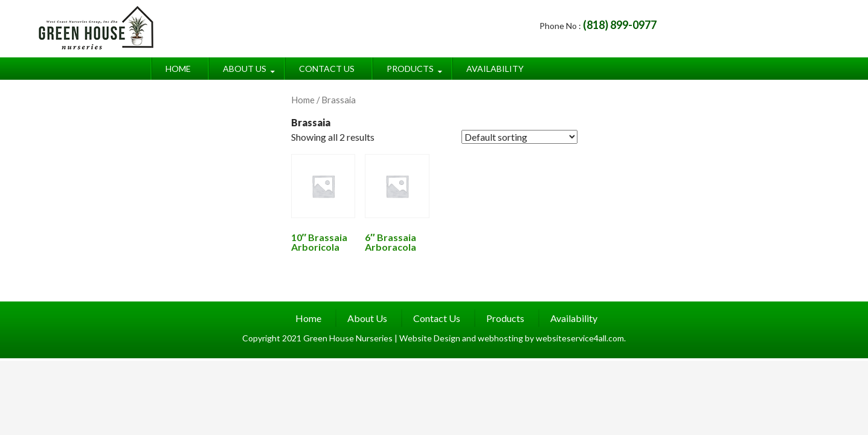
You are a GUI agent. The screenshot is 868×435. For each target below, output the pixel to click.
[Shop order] (519, 137)
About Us (245, 69)
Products (410, 69)
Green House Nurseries (349, 338)
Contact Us (327, 69)
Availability (495, 69)
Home (178, 69)
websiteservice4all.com (580, 338)
